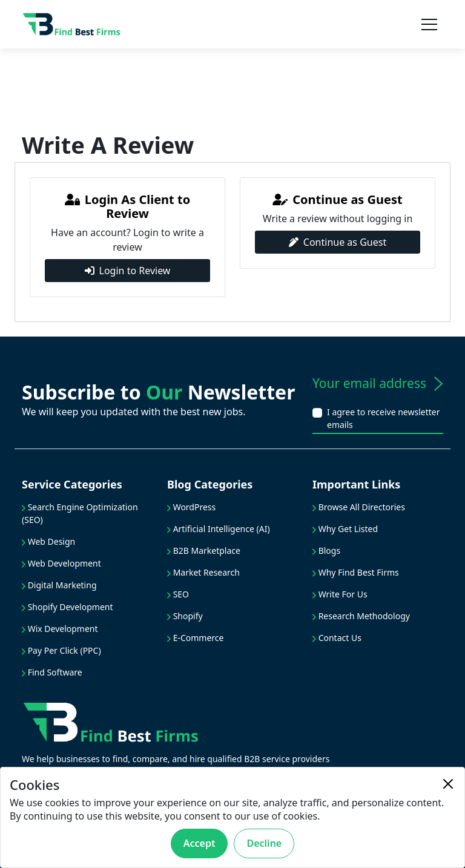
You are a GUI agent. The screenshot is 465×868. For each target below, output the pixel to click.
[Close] (448, 784)
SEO (178, 594)
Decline (264, 843)
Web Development (61, 563)
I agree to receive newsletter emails (384, 418)
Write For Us (340, 594)
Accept (200, 843)
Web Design (48, 541)
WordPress (191, 507)
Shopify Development (68, 607)
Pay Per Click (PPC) (61, 650)
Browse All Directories (359, 507)
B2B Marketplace (204, 551)
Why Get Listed (345, 529)
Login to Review (128, 271)
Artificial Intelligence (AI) (219, 529)
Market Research (203, 572)
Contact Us (337, 638)
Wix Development (60, 629)
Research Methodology (361, 616)
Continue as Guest (338, 242)
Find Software (52, 672)
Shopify (185, 616)
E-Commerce (195, 638)
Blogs (326, 551)
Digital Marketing (59, 585)
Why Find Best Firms (356, 572)
